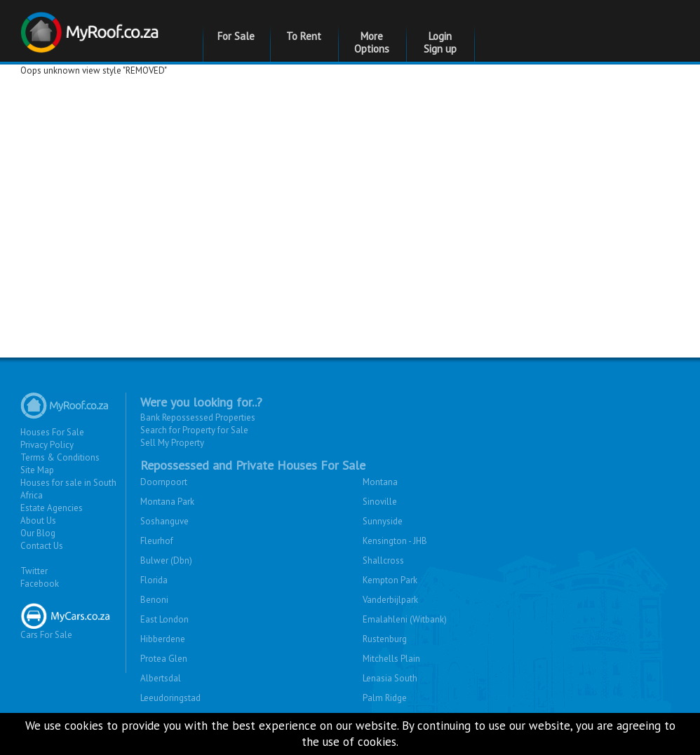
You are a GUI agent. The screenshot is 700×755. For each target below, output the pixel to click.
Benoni (154, 600)
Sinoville (380, 502)
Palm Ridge (385, 698)
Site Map (37, 470)
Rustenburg (385, 639)
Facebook (40, 584)
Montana (380, 482)
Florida (154, 580)
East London (164, 619)
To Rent (304, 36)
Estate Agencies (52, 508)
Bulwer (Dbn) (166, 560)
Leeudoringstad (170, 698)
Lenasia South (390, 678)
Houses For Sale (52, 432)
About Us (38, 521)
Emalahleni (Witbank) (405, 619)
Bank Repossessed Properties (198, 417)
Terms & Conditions (60, 457)
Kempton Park (390, 580)
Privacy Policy (47, 445)
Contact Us (42, 546)
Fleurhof (157, 541)
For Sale (236, 36)
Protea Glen (164, 659)
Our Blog (38, 533)
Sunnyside (383, 521)
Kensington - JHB (395, 541)
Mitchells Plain (391, 659)
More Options (372, 42)
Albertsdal (161, 678)
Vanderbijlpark (390, 600)
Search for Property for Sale (194, 430)
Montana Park (167, 502)
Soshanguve (164, 521)
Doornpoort (164, 482)
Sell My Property (172, 443)
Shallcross (383, 560)
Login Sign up (440, 42)
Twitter (34, 571)
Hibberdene (163, 639)
